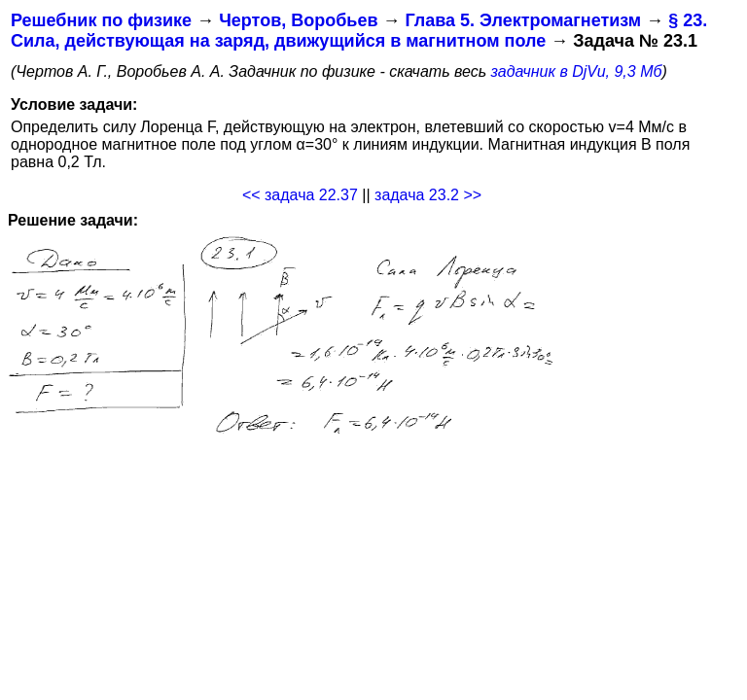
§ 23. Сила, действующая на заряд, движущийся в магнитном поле (359, 31)
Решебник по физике (101, 20)
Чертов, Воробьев (298, 20)
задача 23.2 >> (428, 195)
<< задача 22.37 (300, 195)
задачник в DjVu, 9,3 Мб (577, 71)
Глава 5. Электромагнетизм (523, 20)
